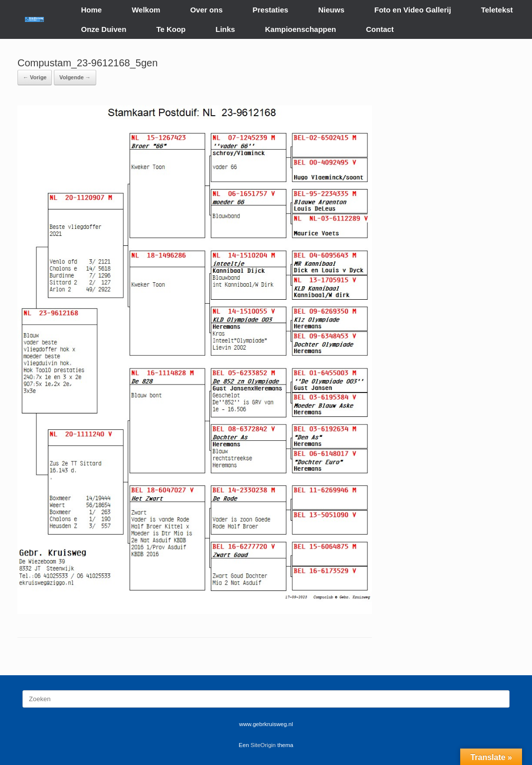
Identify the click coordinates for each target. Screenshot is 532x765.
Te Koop (171, 29)
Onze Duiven (104, 29)
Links (225, 29)
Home (92, 10)
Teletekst (497, 10)
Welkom (146, 10)
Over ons (206, 10)
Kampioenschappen (300, 29)
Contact (380, 29)
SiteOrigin (264, 745)
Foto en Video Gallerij (413, 10)
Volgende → (75, 77)
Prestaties (270, 10)
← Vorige (35, 77)
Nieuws (331, 10)
